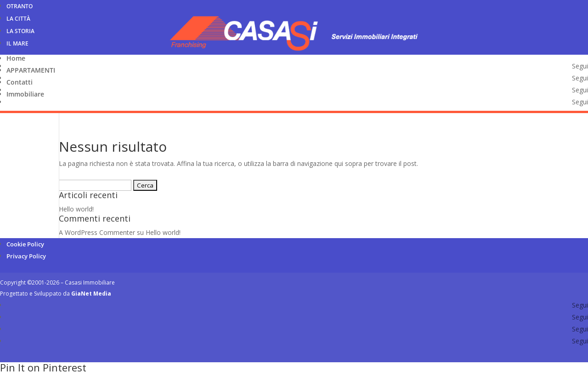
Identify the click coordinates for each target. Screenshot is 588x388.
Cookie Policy (25, 244)
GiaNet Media (91, 294)
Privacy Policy (26, 256)
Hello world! (76, 209)
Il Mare (17, 43)
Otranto (20, 6)
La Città (18, 19)
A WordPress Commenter (97, 232)
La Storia (20, 31)
